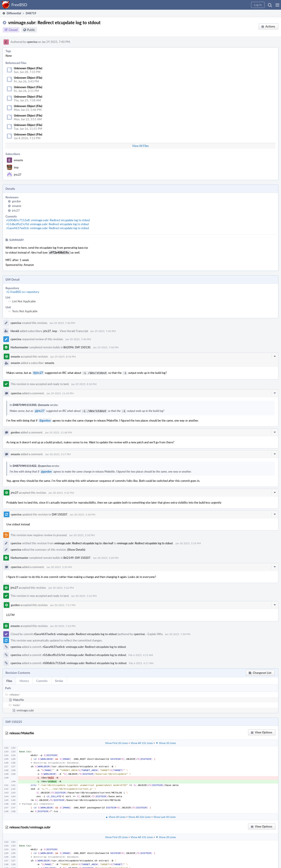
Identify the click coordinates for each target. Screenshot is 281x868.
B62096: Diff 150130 (77, 347)
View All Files (140, 146)
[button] (277, 5)
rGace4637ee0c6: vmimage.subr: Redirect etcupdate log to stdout (48, 228)
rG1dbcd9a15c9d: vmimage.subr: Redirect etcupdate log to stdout (48, 224)
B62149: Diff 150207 (77, 557)
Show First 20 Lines (116, 742)
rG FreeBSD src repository (23, 292)
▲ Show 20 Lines (115, 816)
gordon (16, 201)
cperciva (32, 42)
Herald (15, 331)
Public (31, 30)
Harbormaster (19, 347)
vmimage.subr (25, 709)
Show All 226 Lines (140, 816)
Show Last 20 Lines (165, 816)
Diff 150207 (59, 513)
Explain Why (155, 633)
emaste (18, 160)
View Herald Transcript (74, 331)
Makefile (18, 699)
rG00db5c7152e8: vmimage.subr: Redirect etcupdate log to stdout (48, 220)
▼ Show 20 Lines (166, 742)
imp (16, 167)
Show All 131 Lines (142, 742)
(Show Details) (76, 549)
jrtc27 (18, 175)
